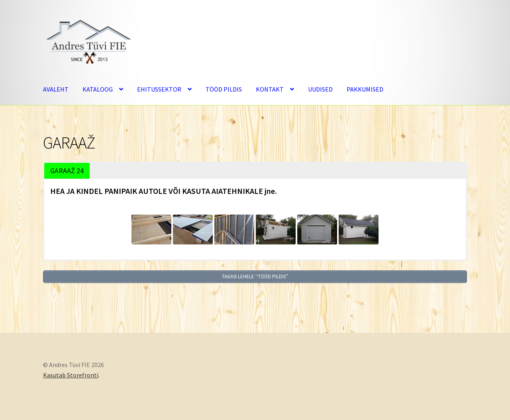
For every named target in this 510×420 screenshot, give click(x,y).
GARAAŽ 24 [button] (67, 171)
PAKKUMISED (365, 89)
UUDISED (320, 89)
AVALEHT (56, 89)
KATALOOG (98, 89)
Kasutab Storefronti (71, 374)
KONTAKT (270, 89)
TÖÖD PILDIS (224, 89)
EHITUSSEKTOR (159, 89)
